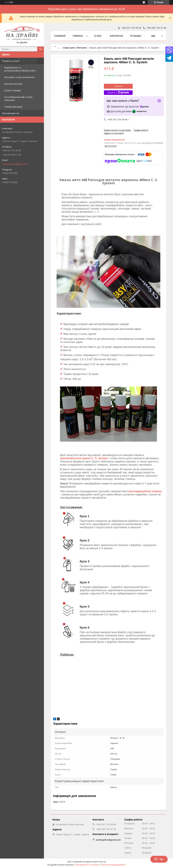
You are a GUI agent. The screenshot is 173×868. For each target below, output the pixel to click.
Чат (159, 859)
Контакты (117, 36)
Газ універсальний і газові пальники (18, 98)
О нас (98, 36)
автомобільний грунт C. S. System (84, 458)
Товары (78, 36)
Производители (11, 113)
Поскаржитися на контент (87, 865)
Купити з (118, 93)
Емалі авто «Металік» (75, 48)
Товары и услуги (11, 61)
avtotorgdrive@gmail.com (15, 164)
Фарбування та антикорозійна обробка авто (20, 69)
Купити (118, 86)
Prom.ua (102, 862)
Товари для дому (13, 107)
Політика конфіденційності (113, 865)
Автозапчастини (13, 84)
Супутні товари (13, 90)
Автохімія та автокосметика (19, 77)
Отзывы (136, 36)
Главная (60, 36)
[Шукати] (41, 49)
